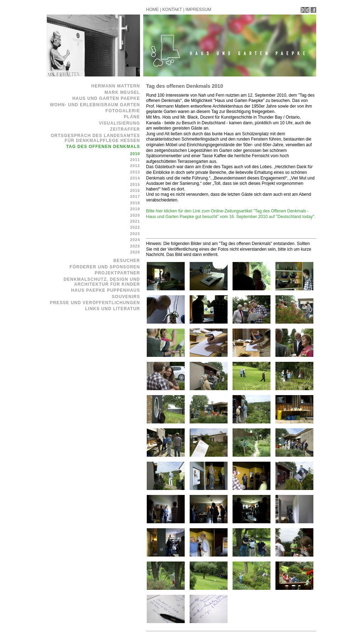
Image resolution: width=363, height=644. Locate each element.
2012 (135, 166)
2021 (135, 221)
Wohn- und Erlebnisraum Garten (95, 105)
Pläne (132, 117)
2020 (135, 215)
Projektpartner (117, 273)
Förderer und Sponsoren (105, 267)
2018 (135, 203)
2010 (135, 154)
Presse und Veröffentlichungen (95, 303)
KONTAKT (172, 10)
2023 (135, 234)
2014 (135, 178)
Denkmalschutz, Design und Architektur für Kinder (102, 282)
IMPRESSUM (198, 10)
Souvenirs (126, 297)
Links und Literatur (113, 309)
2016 (135, 190)
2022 (135, 227)
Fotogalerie (123, 111)
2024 (135, 240)
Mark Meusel (122, 92)
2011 (135, 160)
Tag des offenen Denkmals (103, 147)
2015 (135, 184)
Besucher (127, 261)
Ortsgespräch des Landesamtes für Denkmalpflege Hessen (95, 138)
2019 (135, 209)
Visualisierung (119, 123)
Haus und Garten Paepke (106, 98)
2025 (135, 246)
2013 (135, 172)
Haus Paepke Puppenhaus (106, 290)
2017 (135, 196)
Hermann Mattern (116, 86)
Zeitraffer (125, 129)
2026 (135, 252)
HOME (152, 10)
